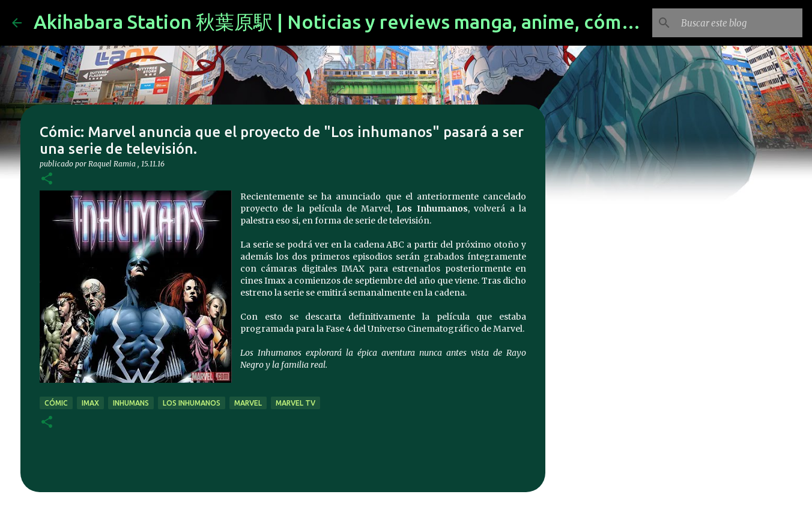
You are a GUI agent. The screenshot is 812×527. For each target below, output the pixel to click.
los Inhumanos (192, 403)
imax (90, 403)
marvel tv (295, 403)
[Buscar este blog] (739, 23)
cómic (56, 403)
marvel (248, 403)
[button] (47, 179)
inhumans (131, 403)
